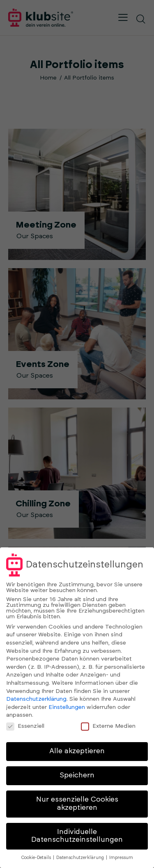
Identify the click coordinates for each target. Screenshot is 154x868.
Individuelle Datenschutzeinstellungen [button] (77, 836)
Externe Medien (112, 726)
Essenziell (29, 726)
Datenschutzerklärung (36, 699)
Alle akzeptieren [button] (77, 751)
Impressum (121, 858)
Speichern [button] (77, 775)
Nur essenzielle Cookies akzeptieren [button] (77, 804)
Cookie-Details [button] (37, 858)
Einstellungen (67, 707)
